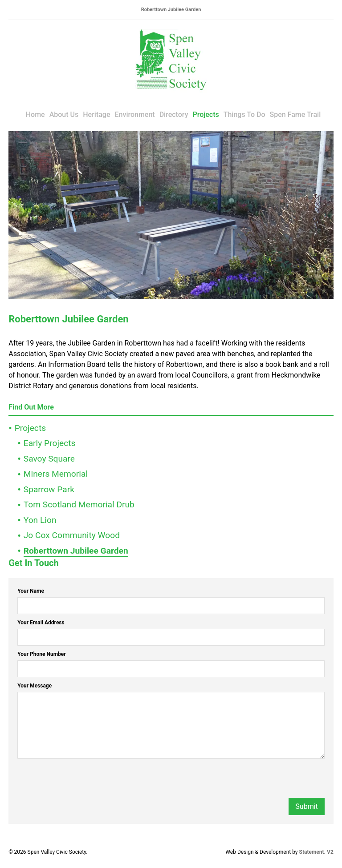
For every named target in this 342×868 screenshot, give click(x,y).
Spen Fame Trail (295, 115)
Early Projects (50, 443)
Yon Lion (40, 520)
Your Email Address (41, 623)
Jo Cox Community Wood (72, 535)
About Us (64, 115)
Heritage (96, 115)
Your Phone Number (42, 654)
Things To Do (244, 115)
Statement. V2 (316, 852)
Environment (135, 115)
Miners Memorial (56, 474)
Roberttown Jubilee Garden (76, 551)
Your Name (31, 591)
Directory (174, 115)
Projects (206, 115)
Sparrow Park (49, 489)
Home (35, 115)
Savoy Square (49, 459)
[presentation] (85, 780)
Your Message (35, 686)
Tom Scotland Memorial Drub (79, 504)
